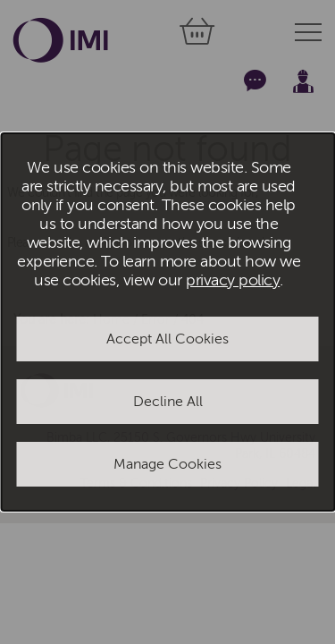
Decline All (168, 402)
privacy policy (233, 280)
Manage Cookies (167, 464)
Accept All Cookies (167, 339)
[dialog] (167, 322)
